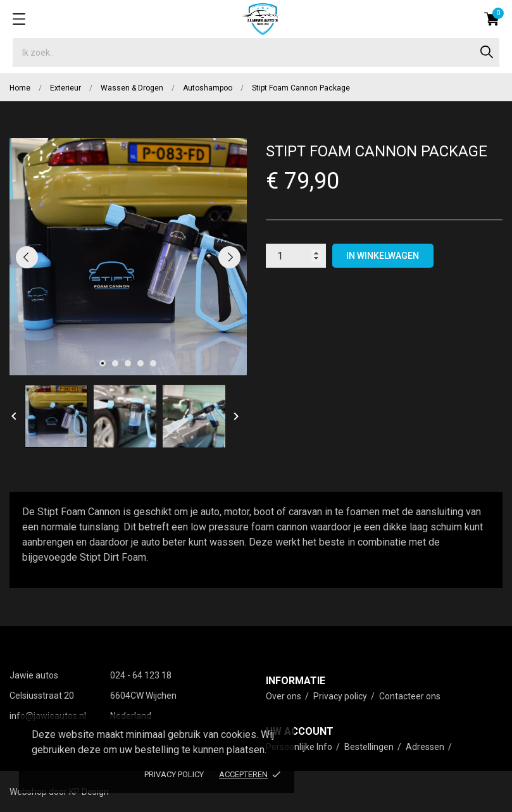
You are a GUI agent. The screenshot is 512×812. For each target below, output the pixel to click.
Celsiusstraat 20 (42, 696)
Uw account (300, 731)
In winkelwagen (383, 256)
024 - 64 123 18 (141, 675)
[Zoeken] (256, 53)
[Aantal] (296, 256)
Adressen (426, 747)
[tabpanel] (128, 257)
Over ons (284, 696)
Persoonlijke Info (300, 747)
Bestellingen (370, 747)
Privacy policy (174, 774)
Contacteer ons (410, 696)
